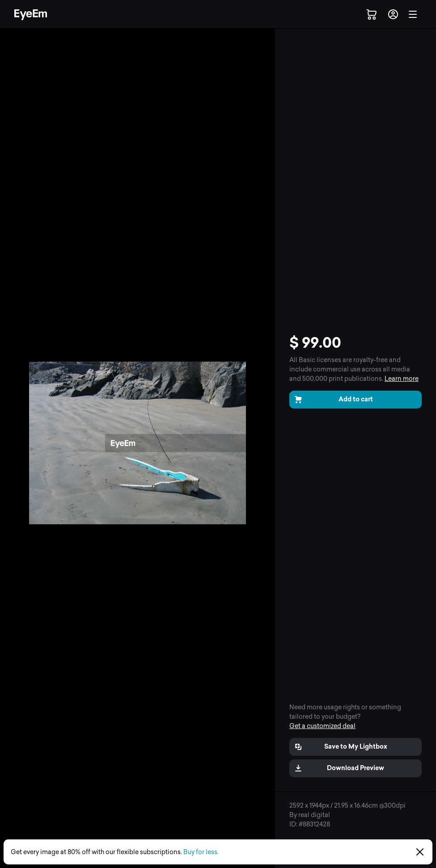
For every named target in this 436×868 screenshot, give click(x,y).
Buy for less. (201, 852)
